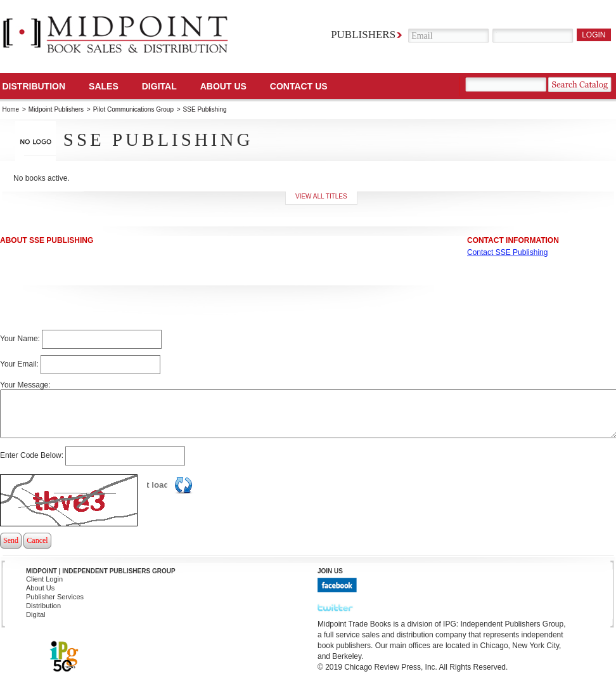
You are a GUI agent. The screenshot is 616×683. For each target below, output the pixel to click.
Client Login (44, 579)
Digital (36, 615)
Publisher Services (55, 597)
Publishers (363, 35)
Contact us (299, 86)
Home (11, 109)
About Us (223, 86)
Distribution (34, 86)
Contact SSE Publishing (507, 252)
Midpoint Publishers (56, 109)
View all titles (321, 196)
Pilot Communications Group (134, 109)
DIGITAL (159, 86)
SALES (104, 86)
